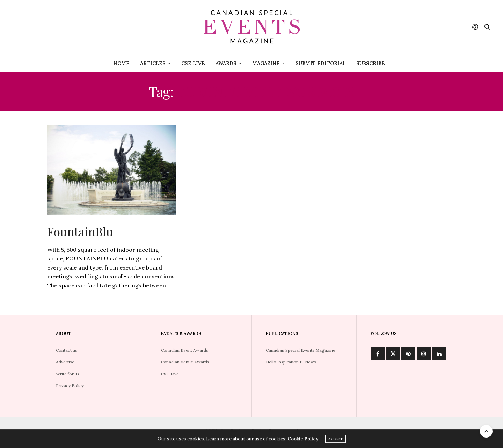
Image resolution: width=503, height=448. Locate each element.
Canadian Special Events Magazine (301, 350)
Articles (153, 63)
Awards (226, 63)
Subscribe (371, 63)
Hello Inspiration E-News (291, 362)
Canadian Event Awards (185, 350)
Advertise (65, 362)
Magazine (266, 63)
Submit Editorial (321, 63)
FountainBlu (80, 232)
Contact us (67, 350)
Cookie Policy (303, 440)
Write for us (68, 374)
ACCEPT (336, 440)
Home (121, 63)
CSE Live (170, 374)
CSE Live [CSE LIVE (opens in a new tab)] (193, 63)
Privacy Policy (70, 386)
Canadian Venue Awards (185, 362)
